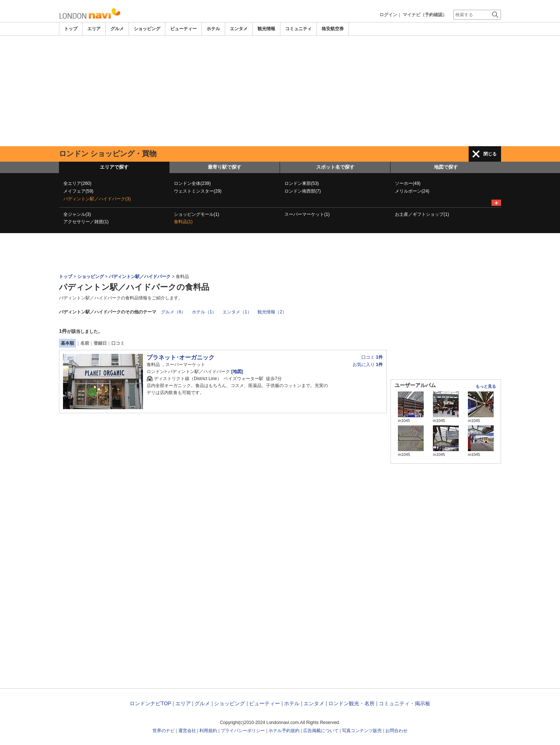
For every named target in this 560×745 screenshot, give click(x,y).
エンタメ (239, 29)
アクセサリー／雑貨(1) (86, 222)
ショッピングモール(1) (197, 214)
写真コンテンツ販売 (362, 731)
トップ (71, 29)
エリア (94, 29)
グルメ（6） (173, 312)
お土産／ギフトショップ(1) (422, 214)
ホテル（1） (204, 312)
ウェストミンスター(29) (198, 191)
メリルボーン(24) (412, 191)
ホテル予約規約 (284, 731)
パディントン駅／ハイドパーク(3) (97, 199)
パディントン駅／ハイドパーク (140, 277)
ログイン (388, 15)
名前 (85, 343)
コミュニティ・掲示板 (405, 703)
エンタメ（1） (237, 312)
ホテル (213, 29)
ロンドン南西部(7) (303, 191)
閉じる (490, 154)
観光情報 (266, 29)
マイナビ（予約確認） (425, 15)
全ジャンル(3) (77, 214)
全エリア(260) (77, 183)
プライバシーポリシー (243, 731)
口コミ (118, 343)
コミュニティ (298, 29)
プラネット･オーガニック (181, 357)
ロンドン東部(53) (302, 183)
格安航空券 (333, 29)
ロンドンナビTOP (150, 703)
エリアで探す (114, 167)
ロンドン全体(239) (192, 183)
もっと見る (486, 386)
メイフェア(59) (78, 191)
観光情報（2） (272, 312)
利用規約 (208, 731)
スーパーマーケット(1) (307, 214)
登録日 (100, 343)
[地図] (236, 372)
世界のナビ (164, 731)
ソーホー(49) (408, 183)
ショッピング (147, 29)
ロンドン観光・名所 (351, 703)
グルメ (117, 29)
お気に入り (368, 365)
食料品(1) (183, 222)
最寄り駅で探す (225, 167)
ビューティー (183, 29)
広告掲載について (321, 731)
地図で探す (446, 167)
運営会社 (187, 731)
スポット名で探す (335, 167)
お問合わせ (396, 731)
